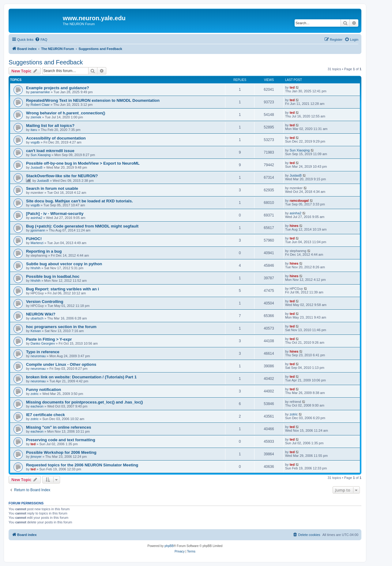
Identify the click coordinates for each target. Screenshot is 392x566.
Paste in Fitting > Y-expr (49, 339)
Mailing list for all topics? (50, 126)
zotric (35, 394)
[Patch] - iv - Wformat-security (55, 214)
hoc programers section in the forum (61, 327)
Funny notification (43, 390)
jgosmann (38, 230)
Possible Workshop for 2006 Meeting (61, 452)
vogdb (35, 142)
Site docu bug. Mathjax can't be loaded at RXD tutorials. (79, 201)
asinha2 (37, 218)
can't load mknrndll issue (50, 151)
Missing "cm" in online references (59, 427)
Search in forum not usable (52, 188)
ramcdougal (299, 201)
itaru (34, 130)
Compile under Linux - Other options (61, 364)
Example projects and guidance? (58, 88)
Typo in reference (43, 352)
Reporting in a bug (44, 251)
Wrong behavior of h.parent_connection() (66, 113)
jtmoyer (36, 457)
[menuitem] (41, 40)
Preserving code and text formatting (61, 440)
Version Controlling (45, 302)
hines (294, 226)
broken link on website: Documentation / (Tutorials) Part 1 (81, 377)
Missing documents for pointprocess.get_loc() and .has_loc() (85, 402)
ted (292, 87)
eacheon (37, 406)
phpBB (169, 546)
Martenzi (37, 243)
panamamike (40, 92)
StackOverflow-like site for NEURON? (62, 176)
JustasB (37, 167)
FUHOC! (34, 239)
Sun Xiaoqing (41, 155)
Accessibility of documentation (56, 138)
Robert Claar (40, 105)
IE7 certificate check (45, 415)
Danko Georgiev (43, 343)
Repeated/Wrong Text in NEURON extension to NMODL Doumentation (93, 100)
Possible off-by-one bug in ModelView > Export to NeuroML (83, 163)
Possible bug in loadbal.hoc (53, 276)
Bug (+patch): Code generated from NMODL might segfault (82, 226)
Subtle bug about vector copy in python (64, 264)
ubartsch (37, 318)
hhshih (36, 268)
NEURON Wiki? (41, 314)
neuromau (38, 356)
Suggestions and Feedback (46, 62)
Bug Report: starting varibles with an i (62, 289)
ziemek (36, 117)
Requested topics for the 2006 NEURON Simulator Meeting (82, 465)
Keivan (36, 331)
